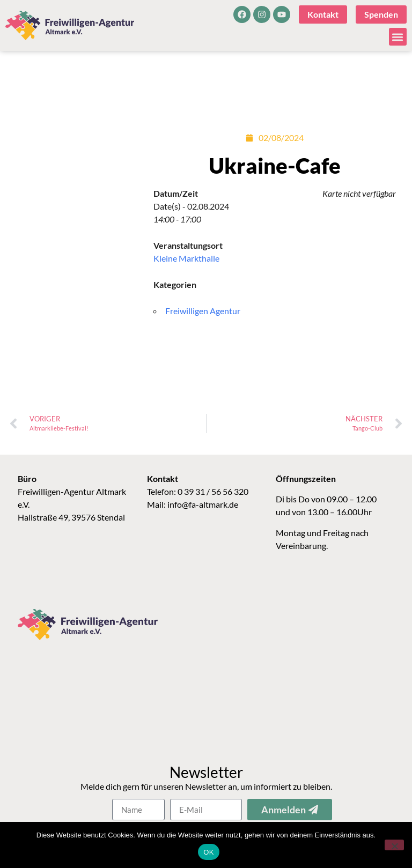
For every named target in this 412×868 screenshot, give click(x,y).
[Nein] (394, 845)
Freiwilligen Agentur (203, 311)
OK (208, 852)
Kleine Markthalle (186, 258)
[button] (398, 37)
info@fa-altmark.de (203, 504)
